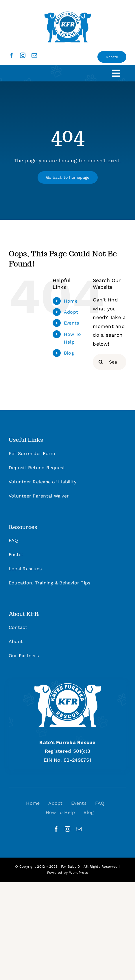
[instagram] (23, 55)
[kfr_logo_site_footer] (68, 685)
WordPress (78, 873)
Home (71, 301)
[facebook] (11, 55)
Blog (69, 353)
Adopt (71, 312)
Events (72, 323)
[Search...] (110, 362)
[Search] (101, 362)
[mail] (34, 55)
